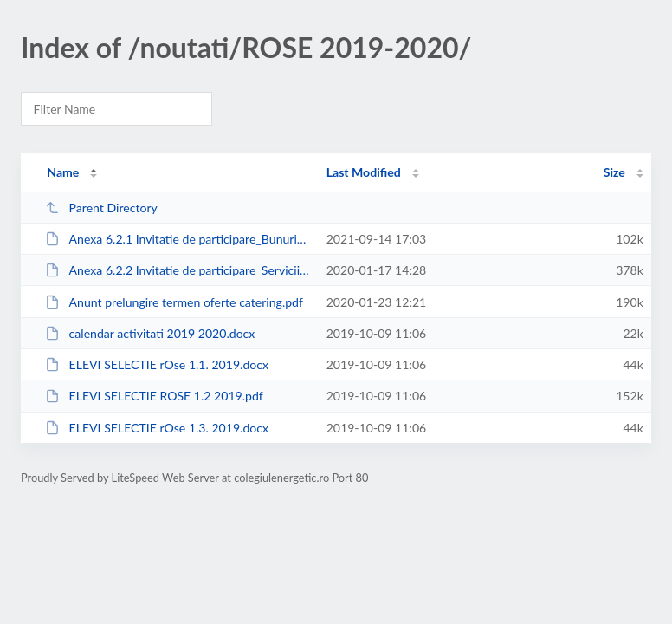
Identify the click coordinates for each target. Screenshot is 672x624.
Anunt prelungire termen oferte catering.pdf (174, 302)
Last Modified (364, 172)
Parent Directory (101, 208)
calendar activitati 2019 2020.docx (150, 333)
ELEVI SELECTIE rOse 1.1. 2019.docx (157, 364)
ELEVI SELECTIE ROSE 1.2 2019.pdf (154, 396)
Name (63, 172)
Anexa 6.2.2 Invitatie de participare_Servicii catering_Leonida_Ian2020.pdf (178, 270)
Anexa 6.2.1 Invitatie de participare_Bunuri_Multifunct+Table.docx (178, 239)
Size (614, 172)
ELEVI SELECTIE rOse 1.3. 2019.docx (157, 428)
